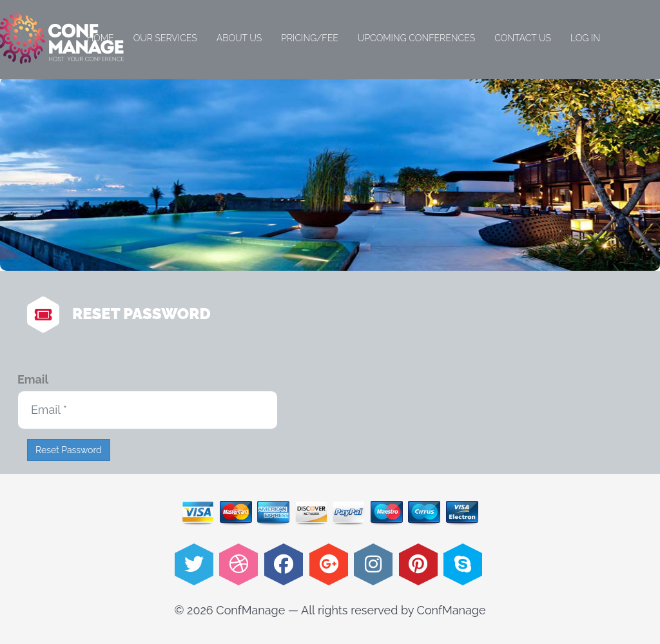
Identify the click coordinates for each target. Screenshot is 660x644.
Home (101, 38)
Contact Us (523, 38)
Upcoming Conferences (416, 38)
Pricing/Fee (310, 38)
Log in (585, 38)
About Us (239, 38)
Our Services (165, 38)
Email (33, 379)
